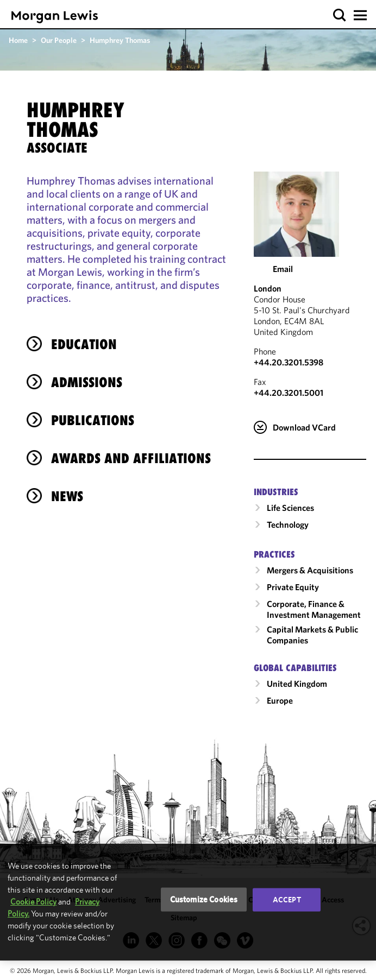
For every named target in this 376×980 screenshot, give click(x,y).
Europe (280, 700)
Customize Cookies (204, 899)
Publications (93, 420)
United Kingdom (297, 684)
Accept (287, 900)
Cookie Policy (33, 902)
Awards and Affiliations (131, 458)
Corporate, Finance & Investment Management (314, 609)
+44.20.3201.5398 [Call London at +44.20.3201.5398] (289, 362)
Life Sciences (290, 508)
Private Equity (293, 587)
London (268, 288)
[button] (340, 15)
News (67, 496)
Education (84, 344)
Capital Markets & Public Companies (312, 635)
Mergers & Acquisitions (310, 570)
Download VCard (304, 427)
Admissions (87, 382)
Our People (59, 40)
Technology (288, 524)
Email (283, 269)
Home (18, 40)
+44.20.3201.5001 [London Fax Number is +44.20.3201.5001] (289, 393)
